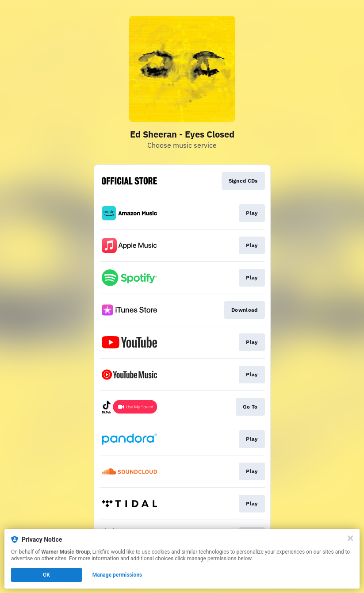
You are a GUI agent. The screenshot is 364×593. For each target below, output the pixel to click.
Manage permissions (117, 575)
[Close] (350, 538)
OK (46, 575)
